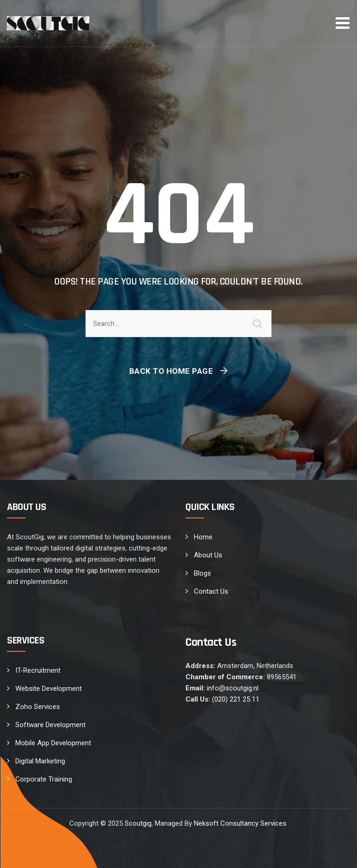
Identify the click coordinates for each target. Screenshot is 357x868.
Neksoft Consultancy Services (241, 823)
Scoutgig (138, 823)
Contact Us (211, 591)
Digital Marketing (40, 761)
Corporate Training (44, 779)
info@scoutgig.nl (233, 688)
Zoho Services (38, 707)
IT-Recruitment (38, 670)
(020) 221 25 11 (236, 699)
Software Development (50, 725)
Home (203, 537)
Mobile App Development (53, 743)
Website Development (49, 689)
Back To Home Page (171, 371)
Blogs (202, 573)
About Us (208, 555)
